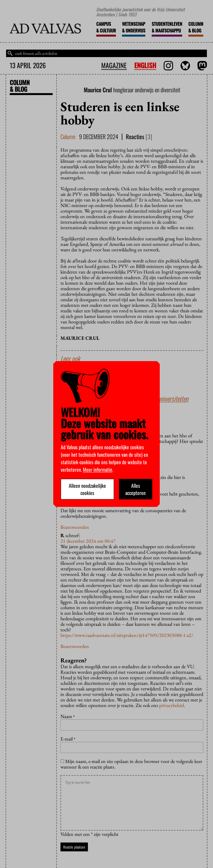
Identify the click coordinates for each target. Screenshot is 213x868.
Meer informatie (98, 469)
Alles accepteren (135, 489)
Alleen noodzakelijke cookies (87, 489)
